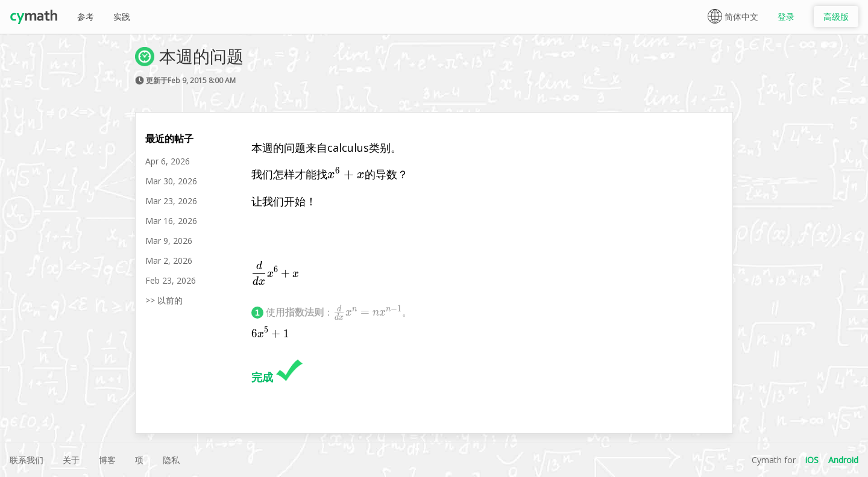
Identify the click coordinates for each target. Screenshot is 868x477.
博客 (107, 460)
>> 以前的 (164, 300)
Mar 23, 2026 (171, 201)
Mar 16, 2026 (171, 221)
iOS (812, 460)
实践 (122, 17)
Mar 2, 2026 (169, 260)
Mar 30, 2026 (171, 181)
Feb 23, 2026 (171, 280)
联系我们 (27, 460)
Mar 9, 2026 (169, 241)
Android (843, 460)
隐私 (171, 460)
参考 (86, 17)
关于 (71, 460)
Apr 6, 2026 (168, 161)
